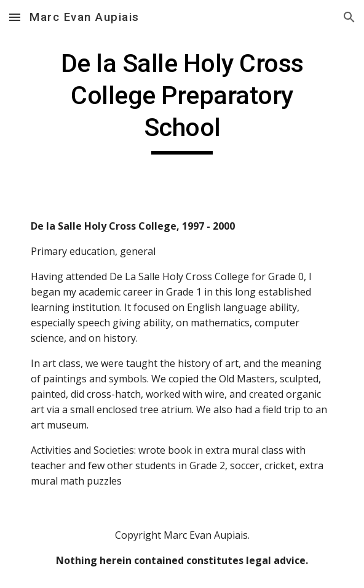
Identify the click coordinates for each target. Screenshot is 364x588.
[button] (15, 17)
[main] (182, 101)
